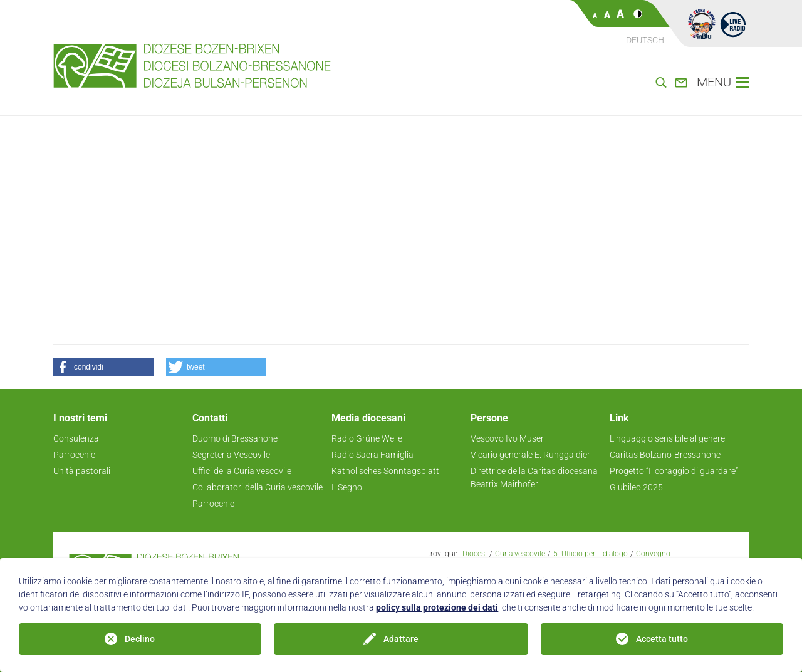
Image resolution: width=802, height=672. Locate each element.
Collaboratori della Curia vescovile (258, 487)
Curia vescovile (520, 554)
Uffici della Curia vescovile (242, 471)
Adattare (401, 639)
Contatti (210, 418)
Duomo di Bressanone (235, 438)
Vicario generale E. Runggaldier (530, 455)
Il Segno (347, 487)
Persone (489, 418)
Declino (140, 639)
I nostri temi (80, 418)
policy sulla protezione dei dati (437, 607)
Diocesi (475, 554)
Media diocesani (368, 418)
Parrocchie (74, 455)
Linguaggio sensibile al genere (667, 438)
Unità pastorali (82, 471)
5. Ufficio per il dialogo (591, 554)
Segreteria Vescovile (231, 455)
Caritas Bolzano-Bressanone (665, 455)
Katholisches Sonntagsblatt (385, 471)
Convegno (653, 554)
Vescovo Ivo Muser (507, 438)
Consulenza (76, 438)
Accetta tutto (662, 639)
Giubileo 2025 (636, 487)
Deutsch (645, 40)
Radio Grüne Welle (367, 438)
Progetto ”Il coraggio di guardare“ (674, 471)
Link (619, 418)
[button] (103, 367)
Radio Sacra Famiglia (372, 455)
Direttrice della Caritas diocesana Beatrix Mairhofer (534, 478)
